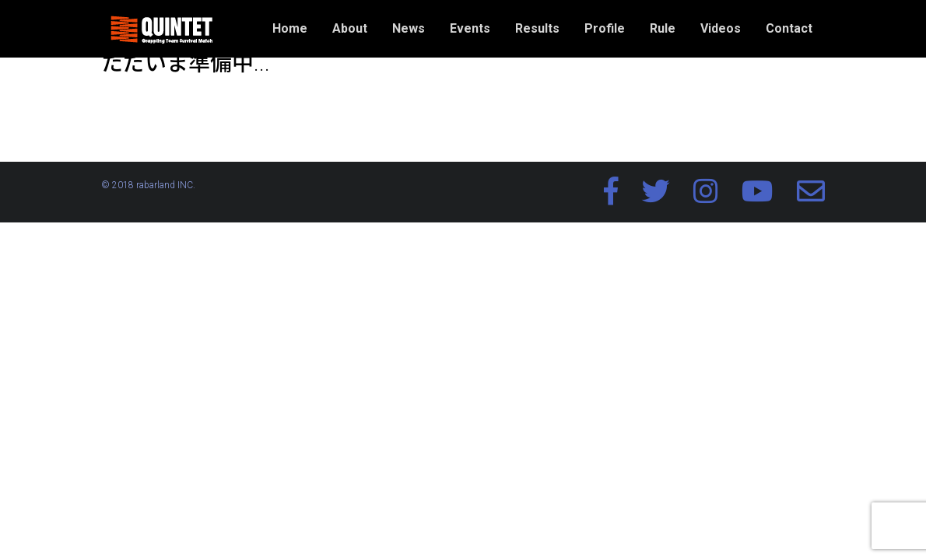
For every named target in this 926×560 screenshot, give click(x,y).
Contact (789, 28)
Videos (721, 28)
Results (537, 28)
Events (470, 28)
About (350, 28)
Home (290, 28)
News (409, 28)
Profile (605, 28)
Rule (663, 28)
